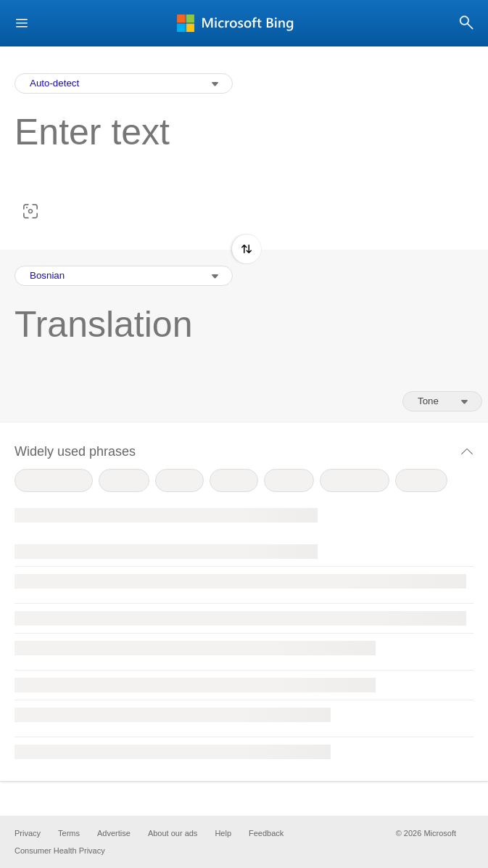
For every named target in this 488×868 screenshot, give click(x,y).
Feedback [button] (266, 833)
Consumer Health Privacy (60, 851)
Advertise (114, 833)
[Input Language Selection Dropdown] (124, 83)
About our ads (173, 833)
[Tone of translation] (442, 401)
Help (223, 833)
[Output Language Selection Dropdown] (124, 276)
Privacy (28, 833)
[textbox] (237, 155)
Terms (69, 833)
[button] (22, 24)
